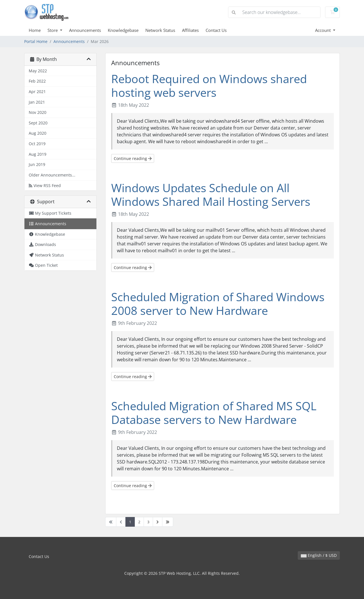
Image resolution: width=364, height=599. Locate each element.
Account (323, 30)
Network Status (160, 30)
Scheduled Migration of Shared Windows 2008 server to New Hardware (218, 304)
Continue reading (133, 158)
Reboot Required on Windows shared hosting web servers (209, 86)
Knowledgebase (123, 30)
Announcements (85, 30)
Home (35, 30)
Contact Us (216, 30)
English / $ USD (319, 555)
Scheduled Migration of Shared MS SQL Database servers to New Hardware (214, 413)
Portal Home (36, 41)
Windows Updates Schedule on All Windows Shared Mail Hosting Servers (211, 195)
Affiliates (190, 30)
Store (53, 30)
